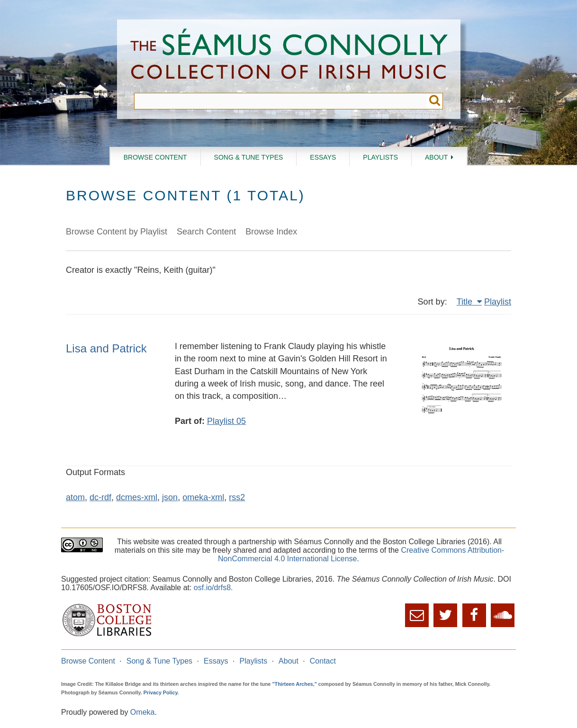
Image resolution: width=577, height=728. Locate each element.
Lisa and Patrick (106, 348)
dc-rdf (100, 497)
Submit (435, 101)
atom (75, 497)
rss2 (237, 497)
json (170, 497)
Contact (323, 661)
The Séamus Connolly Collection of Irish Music (289, 56)
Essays (323, 157)
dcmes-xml (137, 497)
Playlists (380, 157)
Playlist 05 (226, 421)
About (436, 157)
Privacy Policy (161, 692)
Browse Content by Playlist (117, 232)
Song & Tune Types (249, 157)
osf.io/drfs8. (213, 588)
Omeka (143, 712)
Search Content (206, 232)
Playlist (498, 302)
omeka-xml (203, 497)
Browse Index (271, 232)
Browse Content (155, 157)
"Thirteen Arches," (295, 684)
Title (466, 302)
